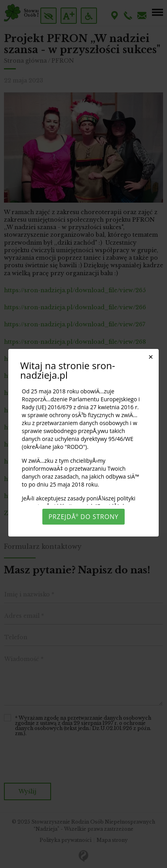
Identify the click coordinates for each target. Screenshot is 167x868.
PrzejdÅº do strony (83, 517)
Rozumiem (84, 859)
